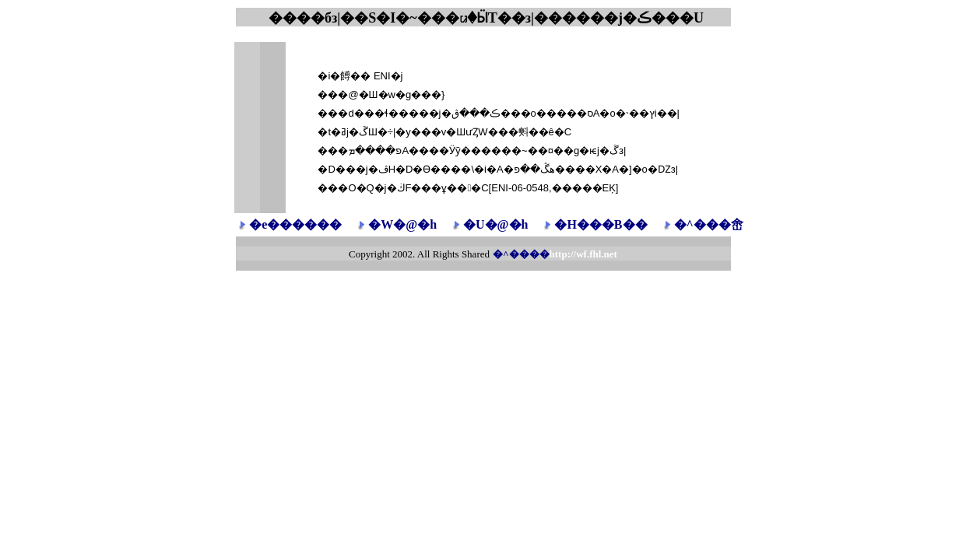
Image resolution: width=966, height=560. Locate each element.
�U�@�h (495, 224)
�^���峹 (709, 224)
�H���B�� (601, 224)
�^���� (555, 254)
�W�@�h (402, 224)
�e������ (295, 224)
